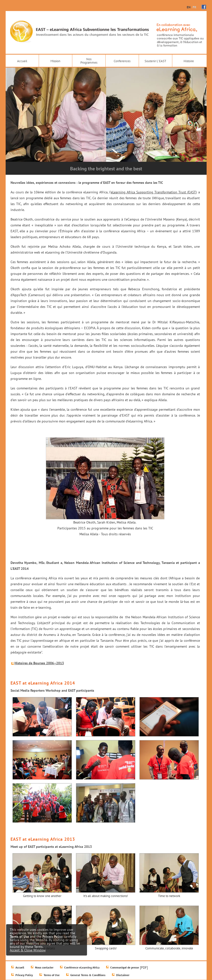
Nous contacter (44, 967)
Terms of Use (52, 975)
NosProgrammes (89, 61)
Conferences (122, 61)
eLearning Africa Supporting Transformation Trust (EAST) (154, 192)
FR (194, 7)
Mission (55, 61)
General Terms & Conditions (88, 975)
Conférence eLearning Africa (82, 967)
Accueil (22, 61)
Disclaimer (123, 975)
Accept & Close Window (28, 950)
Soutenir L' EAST (155, 61)
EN (189, 7)
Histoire (189, 61)
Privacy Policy (24, 975)
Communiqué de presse (125, 967)
